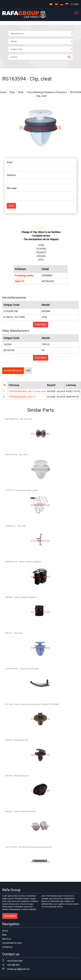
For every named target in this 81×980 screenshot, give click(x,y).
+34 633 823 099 (15, 961)
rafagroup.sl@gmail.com (18, 969)
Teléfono (11, 175)
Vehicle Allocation (13, 371)
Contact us (7, 947)
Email (10, 162)
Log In (75, 4)
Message (12, 188)
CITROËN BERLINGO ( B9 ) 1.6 (22, 397)
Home (3, 92)
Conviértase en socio (12, 943)
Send (11, 206)
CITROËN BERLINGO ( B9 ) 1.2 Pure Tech (27, 391)
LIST (28, 371)
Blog (4, 935)
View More (41, 324)
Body (21, 92)
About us (6, 939)
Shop (12, 92)
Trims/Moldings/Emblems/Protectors (47, 92)
